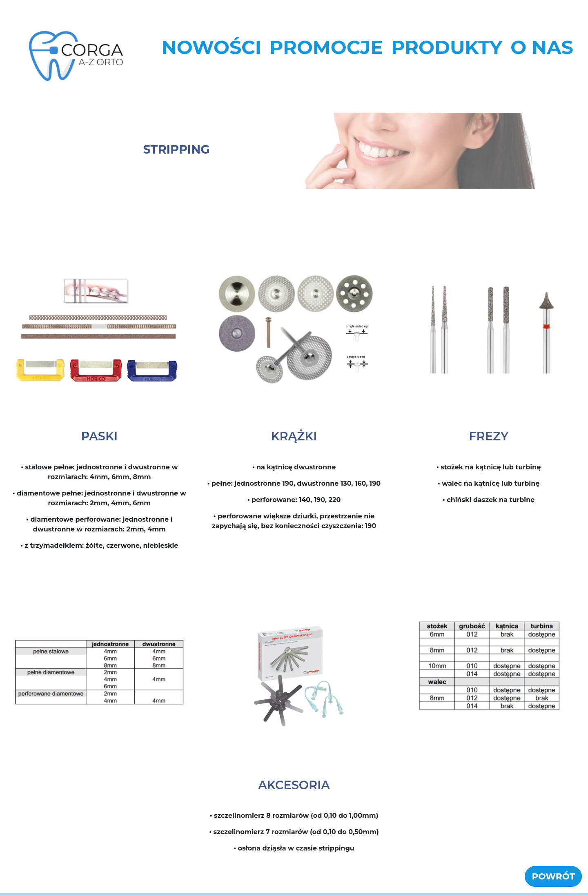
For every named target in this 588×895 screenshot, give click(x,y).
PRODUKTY (447, 47)
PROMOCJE (326, 47)
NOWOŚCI (211, 47)
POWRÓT (553, 878)
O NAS (542, 47)
